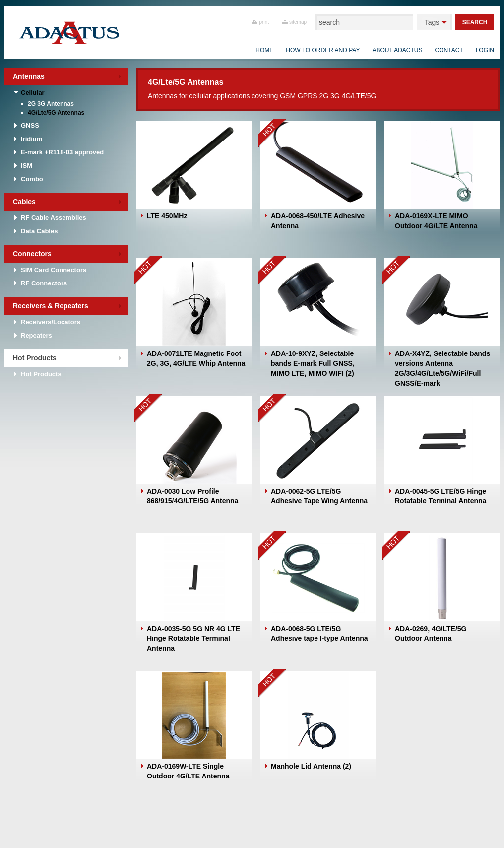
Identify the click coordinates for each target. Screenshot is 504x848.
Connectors (32, 254)
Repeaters (36, 335)
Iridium (31, 139)
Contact (449, 50)
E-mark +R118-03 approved (62, 152)
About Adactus (397, 50)
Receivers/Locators (51, 322)
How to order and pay (323, 50)
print (264, 22)
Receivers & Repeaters (51, 306)
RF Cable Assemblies (54, 218)
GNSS (30, 125)
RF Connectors (44, 283)
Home (264, 50)
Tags (432, 22)
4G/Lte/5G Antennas (56, 113)
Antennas (29, 76)
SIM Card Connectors (54, 270)
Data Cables (39, 231)
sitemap (298, 22)
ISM (27, 166)
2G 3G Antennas (51, 104)
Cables (24, 202)
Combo (32, 179)
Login (485, 50)
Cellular (33, 93)
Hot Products (35, 358)
